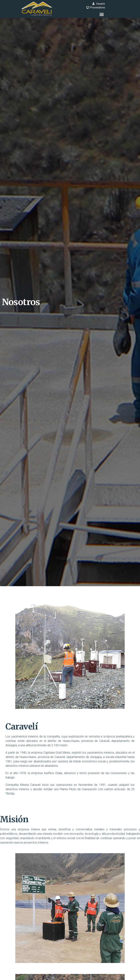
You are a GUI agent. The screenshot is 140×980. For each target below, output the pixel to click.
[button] (102, 14)
